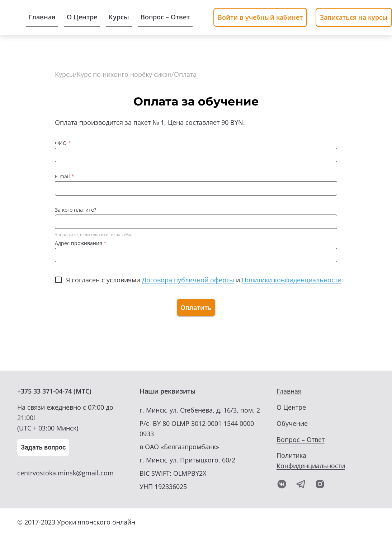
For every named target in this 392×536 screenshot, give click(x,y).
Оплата (185, 74)
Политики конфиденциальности (292, 280)
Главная (289, 391)
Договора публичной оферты (188, 280)
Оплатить (196, 307)
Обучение (292, 423)
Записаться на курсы (354, 17)
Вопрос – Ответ (301, 439)
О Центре (291, 407)
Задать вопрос (43, 447)
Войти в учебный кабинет (260, 17)
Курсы (65, 74)
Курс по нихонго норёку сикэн (124, 74)
